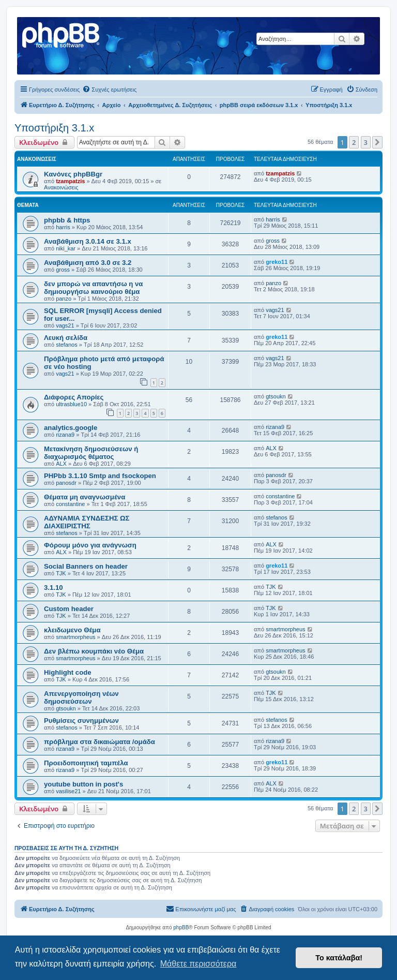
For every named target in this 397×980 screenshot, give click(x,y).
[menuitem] (109, 90)
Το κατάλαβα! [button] (339, 958)
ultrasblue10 (71, 404)
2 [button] (354, 142)
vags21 (65, 325)
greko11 (277, 262)
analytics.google (71, 428)
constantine (70, 504)
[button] (377, 142)
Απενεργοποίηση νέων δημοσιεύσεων (81, 697)
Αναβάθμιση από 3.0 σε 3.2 (88, 263)
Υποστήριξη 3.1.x (54, 128)
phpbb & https (67, 220)
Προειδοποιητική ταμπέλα (86, 763)
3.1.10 (54, 588)
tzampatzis (70, 181)
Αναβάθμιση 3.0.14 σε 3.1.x (88, 241)
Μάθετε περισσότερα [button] (198, 964)
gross (273, 241)
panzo (64, 299)
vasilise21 (68, 791)
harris (63, 227)
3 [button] (366, 142)
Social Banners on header (86, 566)
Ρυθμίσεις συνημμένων (81, 721)
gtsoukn (276, 396)
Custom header (69, 609)
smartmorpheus (75, 637)
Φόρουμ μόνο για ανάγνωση (90, 545)
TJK (61, 573)
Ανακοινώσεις (61, 187)
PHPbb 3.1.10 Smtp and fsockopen (100, 476)
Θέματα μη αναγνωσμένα (85, 497)
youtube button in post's (83, 784)
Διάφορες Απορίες (74, 397)
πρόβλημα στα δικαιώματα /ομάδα (100, 742)
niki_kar (66, 248)
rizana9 (65, 435)
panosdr (66, 483)
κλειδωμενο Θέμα (72, 630)
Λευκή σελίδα (66, 338)
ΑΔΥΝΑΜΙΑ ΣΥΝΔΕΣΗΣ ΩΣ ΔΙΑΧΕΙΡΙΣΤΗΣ (87, 522)
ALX (61, 464)
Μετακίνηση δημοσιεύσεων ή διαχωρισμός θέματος (91, 453)
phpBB (181, 927)
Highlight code (68, 672)
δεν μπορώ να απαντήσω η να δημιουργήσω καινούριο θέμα (93, 288)
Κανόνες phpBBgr (73, 174)
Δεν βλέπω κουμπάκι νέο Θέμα (94, 651)
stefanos (67, 345)
